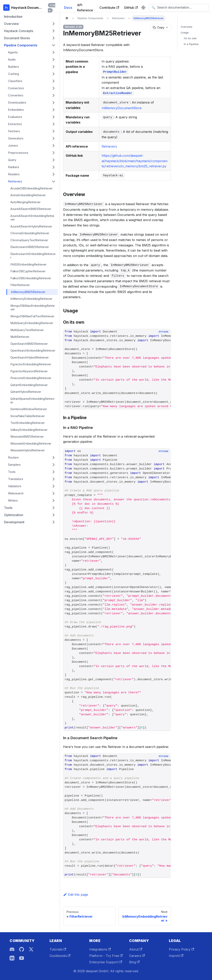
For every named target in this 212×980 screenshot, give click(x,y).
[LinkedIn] (12, 958)
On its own (190, 38)
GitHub (131, 8)
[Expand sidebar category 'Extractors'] (53, 124)
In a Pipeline (191, 44)
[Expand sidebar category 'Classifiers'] (53, 81)
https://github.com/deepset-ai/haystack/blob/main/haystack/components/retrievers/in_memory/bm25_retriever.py (135, 161)
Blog (134, 962)
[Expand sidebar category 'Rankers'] (53, 167)
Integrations (100, 949)
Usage (185, 33)
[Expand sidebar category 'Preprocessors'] (53, 153)
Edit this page (76, 895)
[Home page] (67, 18)
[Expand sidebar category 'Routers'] (53, 458)
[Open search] (179, 8)
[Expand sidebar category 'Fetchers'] (53, 131)
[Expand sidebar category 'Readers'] (53, 174)
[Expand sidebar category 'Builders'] (53, 67)
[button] (30, 24)
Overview (186, 27)
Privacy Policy (181, 949)
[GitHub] (22, 949)
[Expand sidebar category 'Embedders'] (53, 110)
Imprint (176, 956)
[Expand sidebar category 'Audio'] (53, 60)
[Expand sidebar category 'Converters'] (53, 95)
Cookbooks (60, 956)
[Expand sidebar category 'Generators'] (53, 138)
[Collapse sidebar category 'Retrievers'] (53, 181)
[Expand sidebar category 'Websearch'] (53, 493)
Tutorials (58, 949)
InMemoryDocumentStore (122, 108)
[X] (31, 949)
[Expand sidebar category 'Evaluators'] (53, 117)
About (136, 949)
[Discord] (12, 949)
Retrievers (109, 146)
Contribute (109, 8)
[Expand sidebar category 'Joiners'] (53, 146)
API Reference (85, 8)
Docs (68, 8)
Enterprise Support (106, 962)
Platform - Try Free (106, 956)
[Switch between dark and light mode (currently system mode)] (143, 8)
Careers (137, 956)
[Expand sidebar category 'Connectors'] (53, 88)
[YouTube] (22, 958)
